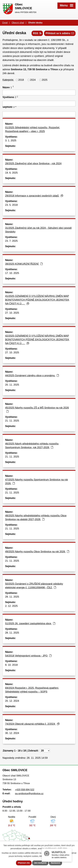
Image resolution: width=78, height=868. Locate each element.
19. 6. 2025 (11, 173)
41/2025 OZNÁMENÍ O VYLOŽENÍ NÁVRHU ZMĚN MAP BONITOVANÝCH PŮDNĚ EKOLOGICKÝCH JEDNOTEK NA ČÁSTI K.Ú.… (37, 300)
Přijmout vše (24, 863)
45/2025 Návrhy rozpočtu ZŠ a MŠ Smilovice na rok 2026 (37, 410)
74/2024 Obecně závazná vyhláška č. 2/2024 (32, 724)
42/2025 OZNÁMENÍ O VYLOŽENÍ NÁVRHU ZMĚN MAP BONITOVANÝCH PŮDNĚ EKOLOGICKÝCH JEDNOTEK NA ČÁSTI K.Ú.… (37, 340)
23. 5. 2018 (11, 205)
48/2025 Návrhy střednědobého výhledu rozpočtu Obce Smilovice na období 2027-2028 (36, 517)
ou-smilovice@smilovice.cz (29, 793)
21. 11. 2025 (12, 421)
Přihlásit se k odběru (60, 33)
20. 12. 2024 (12, 701)
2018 (21, 80)
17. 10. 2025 (12, 273)
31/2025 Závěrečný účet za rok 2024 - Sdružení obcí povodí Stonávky (38, 230)
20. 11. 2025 (12, 385)
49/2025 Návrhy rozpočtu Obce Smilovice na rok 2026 (37, 552)
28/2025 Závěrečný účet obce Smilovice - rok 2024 (33, 164)
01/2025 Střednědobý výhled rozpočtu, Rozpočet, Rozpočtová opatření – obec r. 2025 (33, 129)
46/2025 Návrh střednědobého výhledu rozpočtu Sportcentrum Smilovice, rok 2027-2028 (32, 446)
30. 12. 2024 (12, 733)
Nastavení (55, 863)
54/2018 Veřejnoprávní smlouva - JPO (28, 656)
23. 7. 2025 (11, 241)
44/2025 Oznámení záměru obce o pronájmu (32, 376)
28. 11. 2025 (12, 597)
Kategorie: (8, 80)
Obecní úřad (18, 23)
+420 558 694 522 (25, 790)
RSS (37, 33)
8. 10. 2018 (11, 665)
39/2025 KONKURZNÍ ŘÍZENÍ (24, 264)
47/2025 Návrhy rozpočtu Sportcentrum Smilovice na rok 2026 (36, 482)
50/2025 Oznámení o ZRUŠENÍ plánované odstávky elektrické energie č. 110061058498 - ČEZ (34, 586)
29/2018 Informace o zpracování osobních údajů (34, 196)
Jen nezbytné (40, 863)
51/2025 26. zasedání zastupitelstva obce (30, 624)
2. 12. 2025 (11, 606)
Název (7, 87)
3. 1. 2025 (11, 141)
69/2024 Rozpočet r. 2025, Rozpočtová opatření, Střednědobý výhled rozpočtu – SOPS (32, 690)
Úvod (5, 23)
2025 (45, 80)
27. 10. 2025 (12, 313)
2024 (33, 80)
